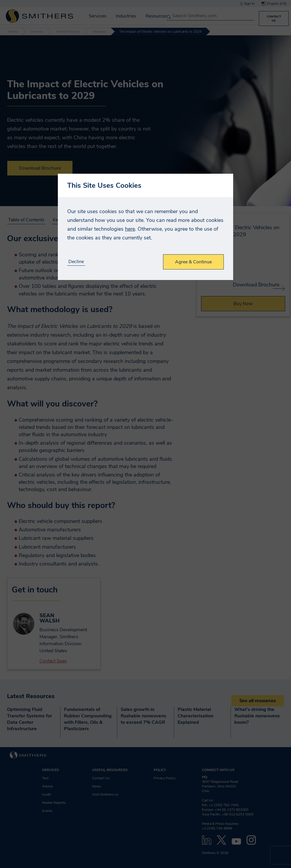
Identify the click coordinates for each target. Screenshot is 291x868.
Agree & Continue (193, 262)
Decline (76, 262)
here (130, 229)
